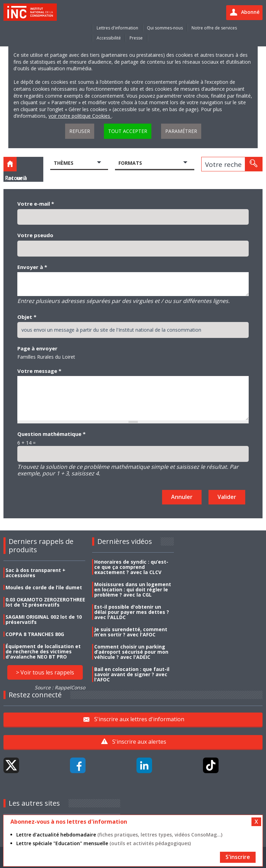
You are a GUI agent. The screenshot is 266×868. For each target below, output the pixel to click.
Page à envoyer (37, 348)
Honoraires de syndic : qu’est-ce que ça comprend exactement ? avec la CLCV (131, 567)
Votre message (39, 371)
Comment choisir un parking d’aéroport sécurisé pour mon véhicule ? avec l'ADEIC (131, 652)
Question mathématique (51, 434)
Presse (136, 38)
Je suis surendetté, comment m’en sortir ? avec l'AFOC (131, 632)
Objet (27, 317)
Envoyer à (32, 267)
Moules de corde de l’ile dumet (44, 587)
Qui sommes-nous (165, 28)
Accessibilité (109, 38)
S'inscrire (238, 857)
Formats (130, 163)
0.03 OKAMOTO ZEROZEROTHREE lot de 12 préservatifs (45, 602)
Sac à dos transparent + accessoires (36, 573)
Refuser (80, 131)
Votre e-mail (36, 204)
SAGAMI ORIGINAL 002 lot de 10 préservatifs (44, 619)
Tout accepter (128, 131)
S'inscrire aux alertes (139, 742)
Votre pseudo (35, 235)
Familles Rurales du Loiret (46, 357)
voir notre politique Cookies (80, 116)
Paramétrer (181, 131)
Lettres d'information (117, 28)
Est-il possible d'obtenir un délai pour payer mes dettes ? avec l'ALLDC (132, 612)
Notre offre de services (214, 28)
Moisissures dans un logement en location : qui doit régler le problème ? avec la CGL (133, 589)
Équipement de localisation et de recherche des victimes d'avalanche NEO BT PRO (43, 651)
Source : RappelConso (60, 687)
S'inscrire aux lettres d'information (139, 719)
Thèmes (64, 163)
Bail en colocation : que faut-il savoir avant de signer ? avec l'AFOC (132, 674)
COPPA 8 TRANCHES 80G (35, 634)
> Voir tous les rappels (45, 672)
